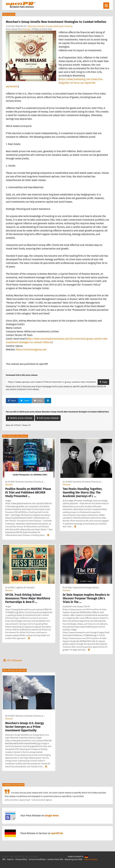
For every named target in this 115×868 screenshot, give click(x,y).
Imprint (10, 859)
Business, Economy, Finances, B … (30, 482)
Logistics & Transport (25, 588)
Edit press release (48, 418)
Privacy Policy (21, 859)
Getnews (27, 29)
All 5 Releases (12, 660)
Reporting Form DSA (73, 859)
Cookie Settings (91, 859)
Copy (103, 382)
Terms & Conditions (37, 859)
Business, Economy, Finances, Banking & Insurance (50, 26)
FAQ (4, 859)
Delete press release (20, 418)
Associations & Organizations (86, 588)
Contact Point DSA (55, 859)
